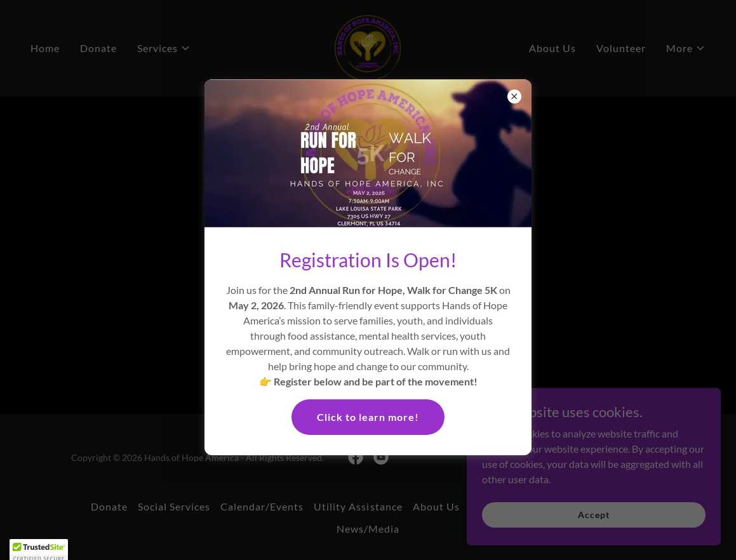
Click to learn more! (368, 417)
